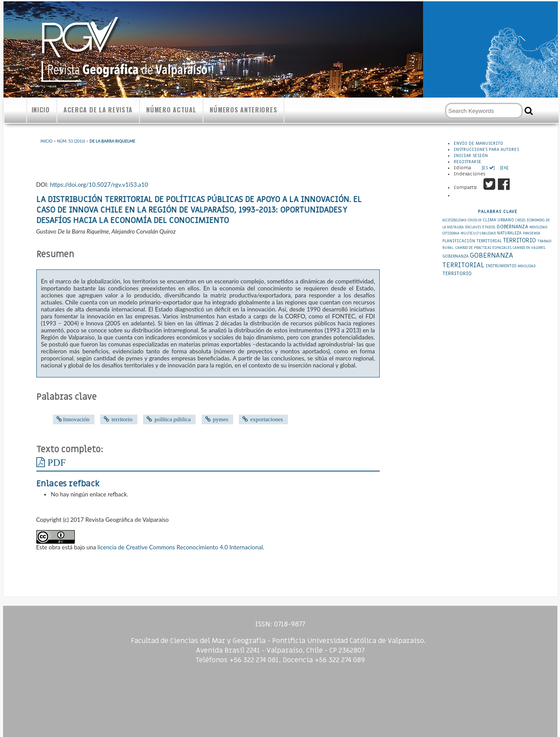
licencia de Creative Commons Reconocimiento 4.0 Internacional (180, 547)
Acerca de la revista (98, 110)
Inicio (41, 110)
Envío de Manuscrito (478, 143)
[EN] (504, 168)
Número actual (171, 110)
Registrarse (467, 162)
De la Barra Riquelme (113, 141)
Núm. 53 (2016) (71, 141)
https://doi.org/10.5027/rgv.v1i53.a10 (99, 185)
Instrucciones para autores (486, 150)
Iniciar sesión (471, 156)
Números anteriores (243, 110)
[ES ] (489, 168)
